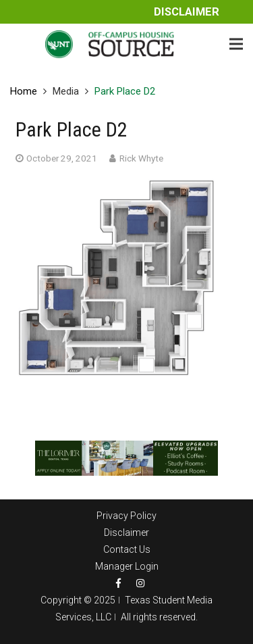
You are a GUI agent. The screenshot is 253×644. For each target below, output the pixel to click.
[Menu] (236, 44)
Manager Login (127, 566)
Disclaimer (187, 12)
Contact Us (127, 549)
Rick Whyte (141, 158)
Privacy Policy (126, 516)
